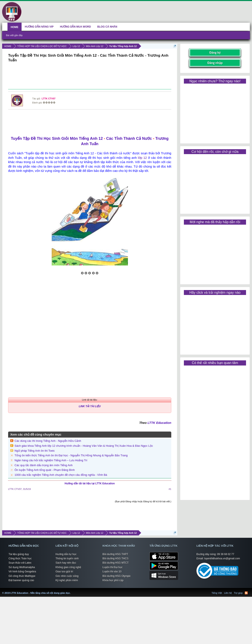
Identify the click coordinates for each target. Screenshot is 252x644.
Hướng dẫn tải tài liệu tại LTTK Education (90, 483)
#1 (170, 489)
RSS (246, 593)
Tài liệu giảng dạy (19, 554)
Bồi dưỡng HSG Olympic (117, 576)
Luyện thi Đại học (113, 567)
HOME (15, 27)
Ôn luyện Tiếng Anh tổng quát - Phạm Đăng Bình (45, 470)
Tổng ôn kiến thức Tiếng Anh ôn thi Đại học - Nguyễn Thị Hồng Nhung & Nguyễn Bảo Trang (71, 455)
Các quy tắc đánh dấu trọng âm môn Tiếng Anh (44, 465)
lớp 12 (142, 158)
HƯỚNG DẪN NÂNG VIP (39, 27)
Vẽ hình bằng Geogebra (22, 572)
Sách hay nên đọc (66, 563)
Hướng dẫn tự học (66, 554)
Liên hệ (228, 593)
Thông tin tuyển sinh (67, 559)
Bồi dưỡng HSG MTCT (116, 563)
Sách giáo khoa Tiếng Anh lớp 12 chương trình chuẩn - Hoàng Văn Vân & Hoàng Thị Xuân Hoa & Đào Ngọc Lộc (84, 446)
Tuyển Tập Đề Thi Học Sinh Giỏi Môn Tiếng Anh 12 (57, 139)
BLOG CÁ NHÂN (107, 27)
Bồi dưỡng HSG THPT (115, 554)
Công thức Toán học (20, 559)
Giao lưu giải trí (64, 572)
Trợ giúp (238, 593)
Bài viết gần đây (14, 35)
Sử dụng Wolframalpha (22, 567)
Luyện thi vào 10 (112, 572)
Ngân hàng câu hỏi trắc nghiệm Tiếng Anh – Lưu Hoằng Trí (51, 460)
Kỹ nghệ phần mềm (67, 580)
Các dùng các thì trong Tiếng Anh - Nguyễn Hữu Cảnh (48, 441)
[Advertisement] (90, 76)
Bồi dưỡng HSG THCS (115, 559)
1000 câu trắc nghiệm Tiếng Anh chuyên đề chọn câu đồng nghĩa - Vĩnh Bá (61, 475)
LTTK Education (159, 423)
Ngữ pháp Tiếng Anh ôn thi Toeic (35, 451)
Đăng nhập (215, 63)
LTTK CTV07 (49, 99)
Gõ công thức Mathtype (22, 576)
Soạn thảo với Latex (20, 563)
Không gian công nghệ (68, 567)
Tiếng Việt (217, 593)
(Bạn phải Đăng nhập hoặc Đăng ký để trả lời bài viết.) (143, 501)
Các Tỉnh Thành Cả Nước (129, 139)
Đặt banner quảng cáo (21, 580)
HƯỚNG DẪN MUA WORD (75, 27)
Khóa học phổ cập (113, 580)
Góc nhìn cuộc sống (67, 576)
